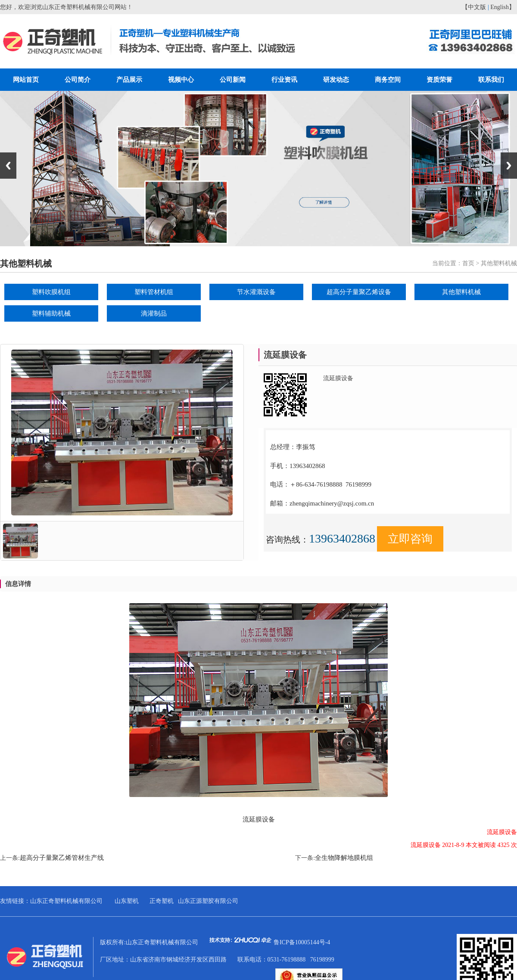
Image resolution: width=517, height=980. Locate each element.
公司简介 (78, 80)
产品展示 (129, 80)
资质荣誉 (439, 80)
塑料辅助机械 (51, 313)
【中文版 (474, 7)
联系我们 (491, 80)
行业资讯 (284, 80)
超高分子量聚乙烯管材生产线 (62, 858)
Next (509, 166)
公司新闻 (233, 80)
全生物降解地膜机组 (344, 858)
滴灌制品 (154, 313)
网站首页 (26, 80)
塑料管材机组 (154, 292)
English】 (503, 7)
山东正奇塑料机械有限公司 (66, 901)
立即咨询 (410, 539)
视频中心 (181, 80)
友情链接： (15, 901)
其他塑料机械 (461, 292)
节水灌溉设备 (256, 292)
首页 (468, 263)
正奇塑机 (162, 901)
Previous (8, 166)
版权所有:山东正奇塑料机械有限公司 (187, 942)
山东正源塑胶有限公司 (208, 901)
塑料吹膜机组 (51, 292)
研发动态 (336, 80)
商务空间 (388, 80)
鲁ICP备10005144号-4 (302, 942)
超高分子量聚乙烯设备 (359, 292)
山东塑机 (127, 901)
